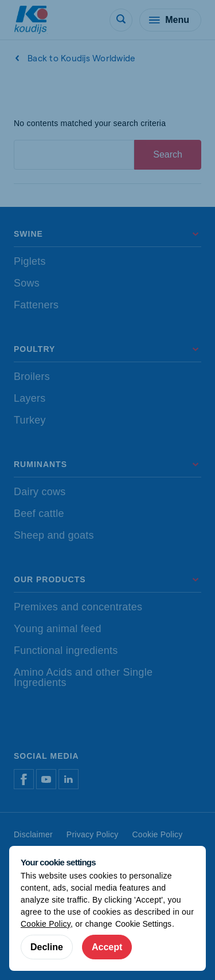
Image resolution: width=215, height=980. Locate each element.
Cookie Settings (143, 924)
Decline (47, 947)
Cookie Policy (46, 924)
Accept (107, 947)
